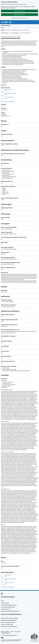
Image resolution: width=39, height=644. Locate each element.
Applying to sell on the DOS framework (9, 620)
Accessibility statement (6, 633)
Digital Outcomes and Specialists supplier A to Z (10, 611)
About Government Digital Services (8, 607)
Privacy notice (18, 631)
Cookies (12, 631)
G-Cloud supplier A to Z (6, 609)
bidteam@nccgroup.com (6, 116)
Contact (3, 601)
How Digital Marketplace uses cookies (20, 18)
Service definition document (10, 93)
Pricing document (8, 89)
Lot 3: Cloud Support (14, 33)
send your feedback (25, 30)
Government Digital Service (11, 635)
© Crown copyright (34, 641)
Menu (2, 27)
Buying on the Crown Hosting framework (9, 626)
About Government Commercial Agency (9, 605)
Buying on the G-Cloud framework (8, 622)
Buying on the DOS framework (7, 624)
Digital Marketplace (6, 25)
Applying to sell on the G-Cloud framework (9, 618)
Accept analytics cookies (20, 11)
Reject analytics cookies (19, 15)
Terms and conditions (9, 97)
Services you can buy (5, 603)
